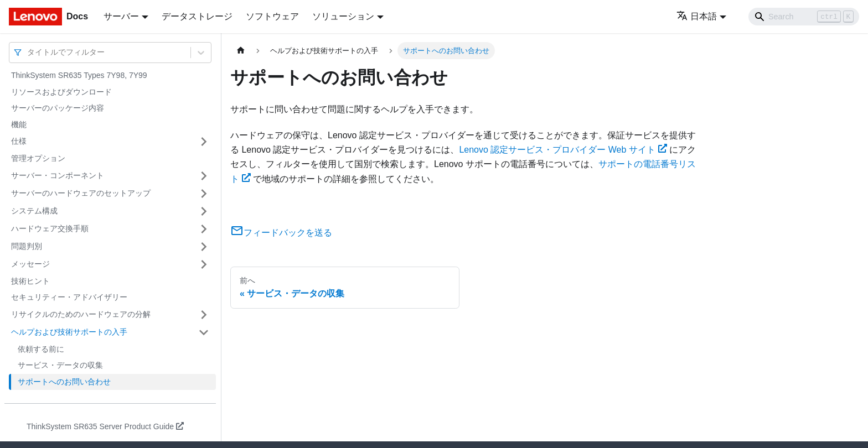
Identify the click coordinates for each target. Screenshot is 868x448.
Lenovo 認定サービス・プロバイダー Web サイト (563, 150)
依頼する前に (41, 349)
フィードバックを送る (281, 233)
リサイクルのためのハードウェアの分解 (81, 314)
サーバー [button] (121, 16)
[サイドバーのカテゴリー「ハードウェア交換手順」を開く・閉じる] (204, 229)
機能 (19, 124)
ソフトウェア (272, 16)
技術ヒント (30, 281)
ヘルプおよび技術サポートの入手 (69, 332)
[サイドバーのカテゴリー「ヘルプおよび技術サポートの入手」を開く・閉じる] (204, 332)
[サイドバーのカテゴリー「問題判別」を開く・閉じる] (204, 247)
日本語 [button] (697, 16)
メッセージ (30, 264)
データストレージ (197, 16)
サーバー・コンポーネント (58, 175)
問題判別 (27, 246)
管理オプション (38, 158)
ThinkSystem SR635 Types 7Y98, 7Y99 (79, 75)
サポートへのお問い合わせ (64, 382)
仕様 (19, 141)
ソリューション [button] (343, 16)
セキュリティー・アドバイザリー (69, 297)
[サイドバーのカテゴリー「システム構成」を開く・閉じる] (204, 211)
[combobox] (28, 52)
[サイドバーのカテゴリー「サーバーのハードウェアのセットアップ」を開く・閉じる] (204, 194)
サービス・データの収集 (60, 365)
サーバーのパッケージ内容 (58, 108)
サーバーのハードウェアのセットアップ (81, 193)
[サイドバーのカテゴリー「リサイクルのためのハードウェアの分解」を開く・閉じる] (204, 315)
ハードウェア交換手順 (50, 228)
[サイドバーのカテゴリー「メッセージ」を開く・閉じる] (204, 264)
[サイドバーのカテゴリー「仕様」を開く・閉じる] (204, 142)
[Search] (804, 17)
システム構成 (34, 211)
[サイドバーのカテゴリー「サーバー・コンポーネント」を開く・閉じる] (204, 176)
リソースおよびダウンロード (61, 92)
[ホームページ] (241, 51)
